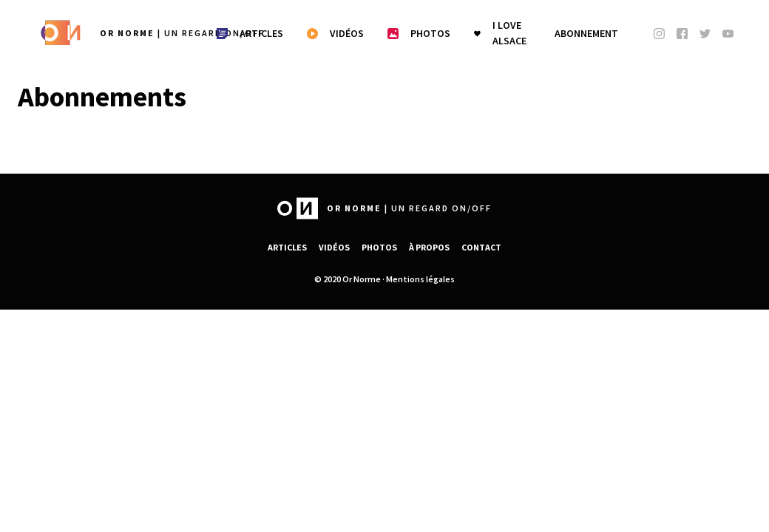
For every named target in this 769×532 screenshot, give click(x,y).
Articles (287, 247)
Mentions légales (420, 279)
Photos (379, 247)
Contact (481, 247)
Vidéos (334, 247)
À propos (429, 247)
